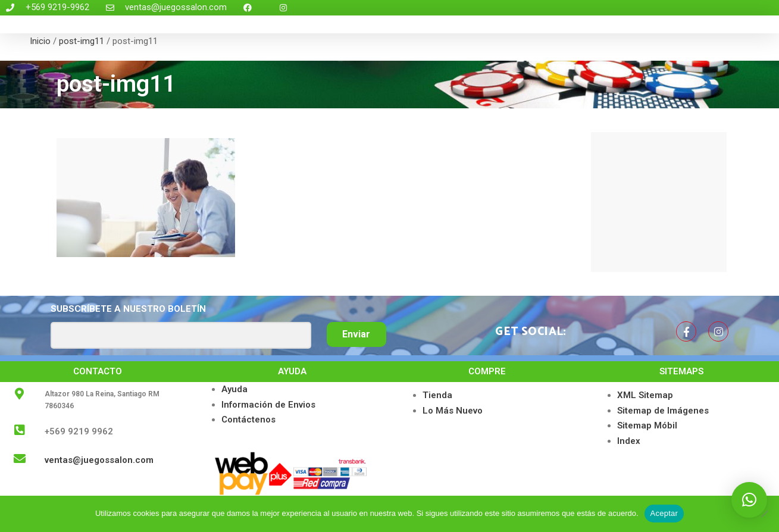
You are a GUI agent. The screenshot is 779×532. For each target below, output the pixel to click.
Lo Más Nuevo (453, 411)
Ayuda (234, 389)
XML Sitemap (645, 395)
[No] (764, 514)
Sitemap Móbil (647, 425)
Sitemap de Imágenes (663, 411)
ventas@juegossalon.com (99, 460)
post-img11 (82, 41)
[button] (749, 500)
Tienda (437, 395)
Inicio (40, 41)
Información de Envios (268, 405)
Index (629, 441)
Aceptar (664, 513)
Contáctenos (248, 420)
